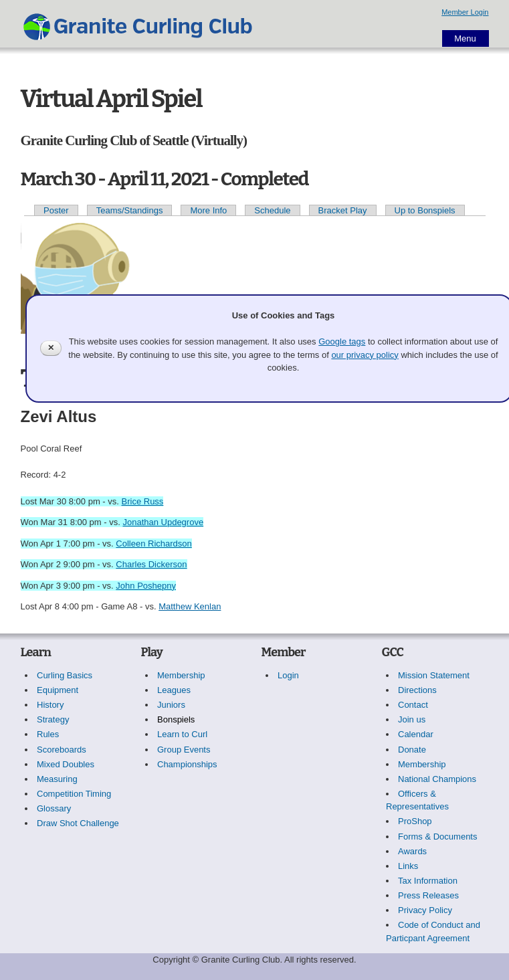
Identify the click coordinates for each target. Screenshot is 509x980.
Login (288, 675)
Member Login (465, 12)
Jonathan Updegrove (163, 522)
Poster (56, 210)
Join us (412, 719)
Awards (412, 851)
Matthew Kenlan (190, 606)
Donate (412, 750)
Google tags (342, 341)
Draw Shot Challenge (78, 823)
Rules (48, 734)
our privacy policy (365, 355)
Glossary (54, 808)
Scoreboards (62, 750)
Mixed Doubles (66, 764)
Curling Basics (65, 675)
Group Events (184, 750)
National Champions (437, 779)
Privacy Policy (425, 910)
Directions (417, 690)
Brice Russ (143, 501)
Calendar (416, 734)
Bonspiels (176, 719)
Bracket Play (343, 210)
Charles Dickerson (151, 564)
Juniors (171, 705)
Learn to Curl (182, 734)
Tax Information (428, 881)
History (50, 705)
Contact (413, 705)
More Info (208, 210)
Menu (465, 38)
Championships (187, 764)
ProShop (415, 821)
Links (408, 866)
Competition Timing (74, 794)
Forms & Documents (437, 837)
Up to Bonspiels (425, 210)
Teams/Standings (130, 210)
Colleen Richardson (154, 544)
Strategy (53, 719)
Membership (181, 675)
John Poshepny (146, 586)
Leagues (174, 690)
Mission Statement (434, 675)
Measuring (57, 779)
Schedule (272, 210)
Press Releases (428, 895)
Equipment (58, 690)
